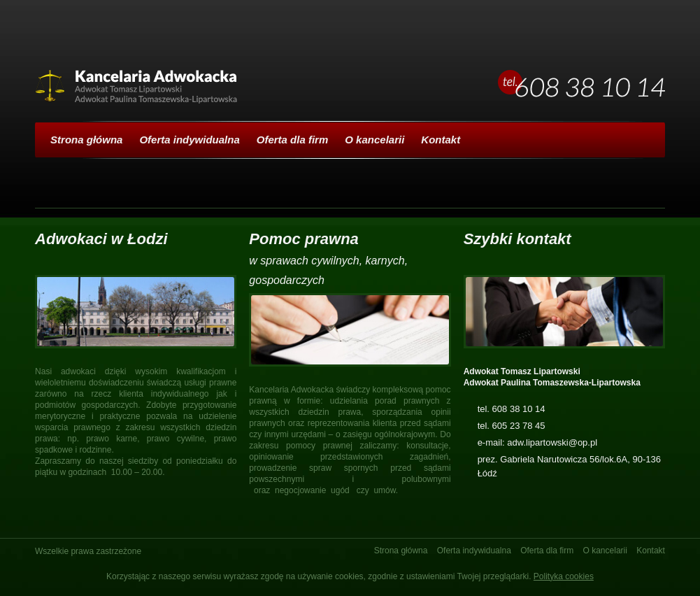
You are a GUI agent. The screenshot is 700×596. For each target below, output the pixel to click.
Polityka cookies (564, 576)
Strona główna (86, 140)
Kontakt (441, 140)
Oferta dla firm (293, 140)
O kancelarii (374, 140)
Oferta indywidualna (189, 140)
